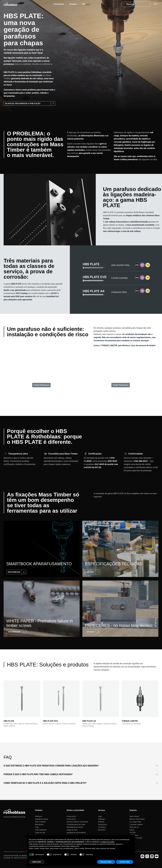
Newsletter (102, 830)
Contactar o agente (136, 824)
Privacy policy (71, 816)
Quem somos (134, 816)
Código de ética (72, 830)
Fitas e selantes (40, 822)
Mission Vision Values (137, 819)
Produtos (73, 4)
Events (132, 830)
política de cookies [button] (108, 842)
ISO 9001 (133, 833)
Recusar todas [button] (106, 862)
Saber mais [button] (37, 862)
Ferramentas (59, 4)
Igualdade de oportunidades (76, 833)
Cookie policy (71, 819)
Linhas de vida (40, 833)
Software (101, 822)
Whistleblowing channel (75, 827)
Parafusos (39, 816)
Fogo (37, 827)
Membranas (39, 824)
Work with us (134, 827)
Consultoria (102, 827)
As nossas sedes (135, 822)
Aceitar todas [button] (125, 862)
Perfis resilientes (41, 830)
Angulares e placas (42, 819)
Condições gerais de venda (76, 824)
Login (100, 816)
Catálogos (102, 819)
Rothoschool (102, 824)
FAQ (84, 4)
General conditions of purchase (77, 822)
